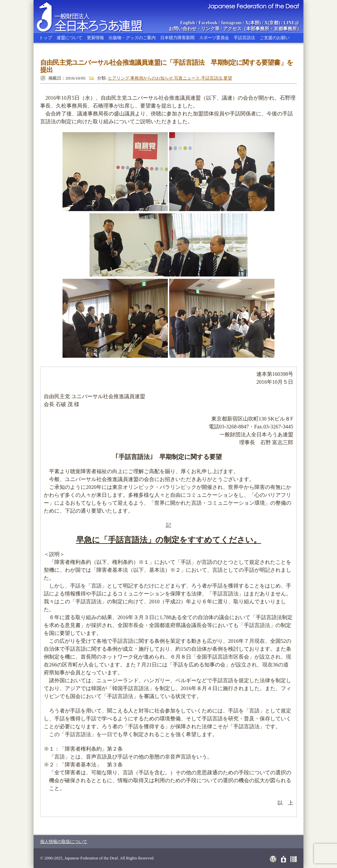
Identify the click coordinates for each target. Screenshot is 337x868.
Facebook (208, 23)
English (187, 23)
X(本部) (253, 23)
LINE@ (291, 23)
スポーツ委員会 (214, 38)
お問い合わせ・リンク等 (194, 29)
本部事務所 (258, 29)
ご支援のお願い (275, 38)
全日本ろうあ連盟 (96, 16)
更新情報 (95, 38)
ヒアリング (119, 78)
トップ (46, 38)
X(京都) (272, 23)
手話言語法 (244, 38)
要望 (228, 78)
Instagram (231, 23)
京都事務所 (285, 29)
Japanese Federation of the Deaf (253, 6)
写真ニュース (187, 78)
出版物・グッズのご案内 (132, 38)
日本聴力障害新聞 (177, 38)
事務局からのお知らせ (152, 78)
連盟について (69, 38)
